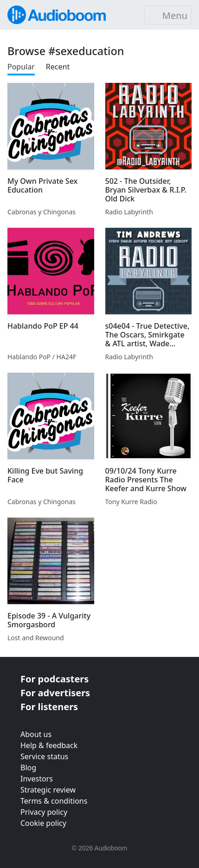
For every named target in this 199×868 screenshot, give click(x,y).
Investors (37, 779)
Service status (44, 756)
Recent (58, 67)
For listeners (49, 707)
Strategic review (48, 790)
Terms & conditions (54, 801)
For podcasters (55, 679)
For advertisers (55, 693)
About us (36, 734)
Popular (21, 67)
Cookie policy (43, 823)
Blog (28, 768)
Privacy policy (44, 812)
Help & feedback (49, 745)
